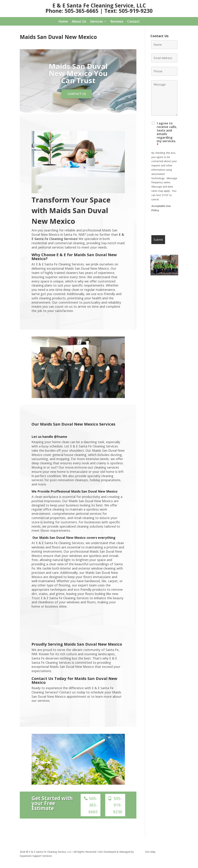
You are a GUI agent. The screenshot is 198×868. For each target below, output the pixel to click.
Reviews (117, 22)
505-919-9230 (118, 807)
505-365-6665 (93, 807)
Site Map (150, 854)
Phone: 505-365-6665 (72, 11)
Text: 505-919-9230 (128, 11)
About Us (79, 22)
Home (63, 22)
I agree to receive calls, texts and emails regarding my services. (167, 134)
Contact (133, 22)
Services (97, 22)
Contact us (77, 95)
